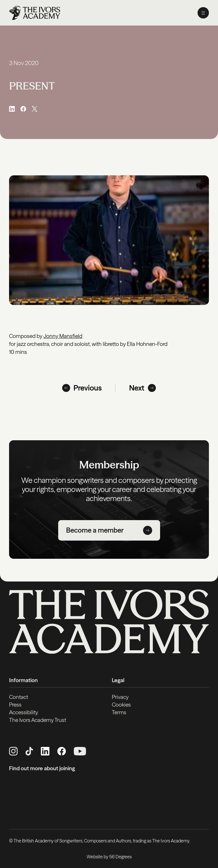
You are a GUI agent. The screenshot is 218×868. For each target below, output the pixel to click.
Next (142, 388)
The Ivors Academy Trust (38, 720)
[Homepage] (35, 13)
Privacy (120, 697)
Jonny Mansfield (63, 336)
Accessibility (24, 712)
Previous (82, 388)
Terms (119, 712)
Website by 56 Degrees (109, 857)
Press (15, 705)
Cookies (121, 705)
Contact (19, 697)
